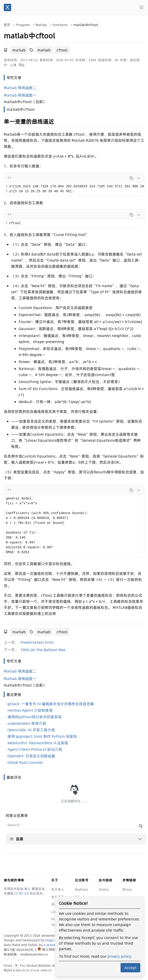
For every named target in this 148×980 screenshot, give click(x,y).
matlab (19, 50)
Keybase (81, 889)
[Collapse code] (139, 178)
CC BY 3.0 (22, 893)
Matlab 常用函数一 (20, 95)
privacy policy (119, 956)
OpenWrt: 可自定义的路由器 (31, 756)
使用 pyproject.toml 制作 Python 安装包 (42, 736)
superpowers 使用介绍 (27, 723)
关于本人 (58, 889)
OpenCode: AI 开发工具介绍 (31, 730)
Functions (60, 25)
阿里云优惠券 (17, 815)
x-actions (51, 945)
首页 (7, 25)
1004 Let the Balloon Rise (43, 650)
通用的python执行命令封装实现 (35, 717)
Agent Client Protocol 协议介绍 (35, 749)
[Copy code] (131, 178)
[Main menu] (141, 7)
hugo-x (51, 940)
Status (104, 889)
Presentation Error (37, 642)
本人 (28, 889)
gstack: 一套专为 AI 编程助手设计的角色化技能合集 (51, 704)
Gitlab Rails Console (25, 762)
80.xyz (127, 889)
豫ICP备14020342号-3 (21, 950)
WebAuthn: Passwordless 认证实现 (38, 743)
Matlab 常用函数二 (20, 88)
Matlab (41, 25)
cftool (62, 50)
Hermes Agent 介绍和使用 (30, 710)
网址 (22, 65)
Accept (130, 968)
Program (23, 25)
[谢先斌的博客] (7, 7)
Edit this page (15, 959)
